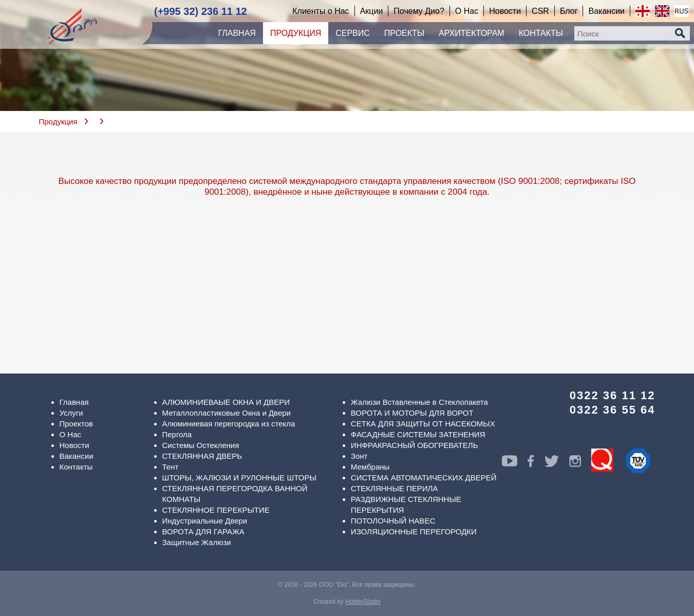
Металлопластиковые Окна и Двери (227, 413)
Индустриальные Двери (205, 521)
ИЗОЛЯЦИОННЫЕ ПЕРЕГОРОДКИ (414, 531)
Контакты (76, 467)
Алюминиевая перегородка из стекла (229, 424)
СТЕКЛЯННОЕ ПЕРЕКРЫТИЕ (216, 510)
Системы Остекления (201, 445)
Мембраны (370, 467)
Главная (74, 402)
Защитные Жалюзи (197, 542)
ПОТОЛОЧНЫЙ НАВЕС (393, 521)
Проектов (77, 424)
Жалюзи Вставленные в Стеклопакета (419, 402)
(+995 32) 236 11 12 (201, 11)
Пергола (177, 434)
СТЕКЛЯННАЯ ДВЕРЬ (202, 456)
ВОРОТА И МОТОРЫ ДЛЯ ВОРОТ (412, 413)
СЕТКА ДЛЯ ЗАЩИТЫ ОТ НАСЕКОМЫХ (423, 424)
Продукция (58, 122)
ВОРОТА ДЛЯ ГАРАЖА (203, 531)
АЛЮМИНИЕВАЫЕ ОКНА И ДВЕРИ (226, 402)
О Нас (71, 434)
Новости (74, 445)
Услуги (71, 413)
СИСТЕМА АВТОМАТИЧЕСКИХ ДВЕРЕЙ (424, 478)
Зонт (359, 456)
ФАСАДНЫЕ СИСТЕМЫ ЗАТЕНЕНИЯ (418, 434)
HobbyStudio (363, 602)
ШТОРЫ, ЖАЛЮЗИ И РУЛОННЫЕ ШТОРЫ (239, 478)
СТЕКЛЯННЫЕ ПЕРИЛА (394, 488)
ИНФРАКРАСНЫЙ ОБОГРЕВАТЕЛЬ (415, 445)
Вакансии (77, 456)
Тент (171, 467)
